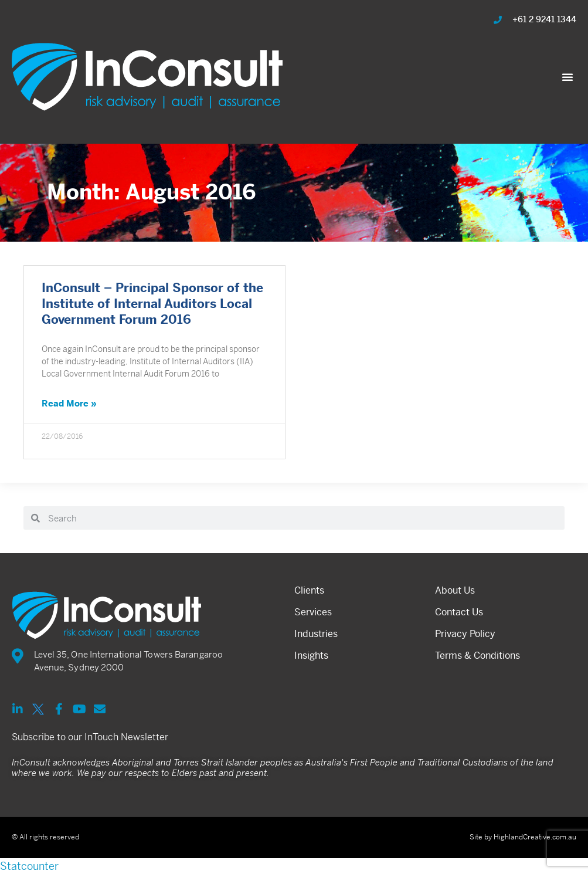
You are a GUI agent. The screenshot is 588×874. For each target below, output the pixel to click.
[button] (567, 77)
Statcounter (29, 866)
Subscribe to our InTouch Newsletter (90, 737)
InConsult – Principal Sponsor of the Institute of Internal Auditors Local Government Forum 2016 (152, 304)
